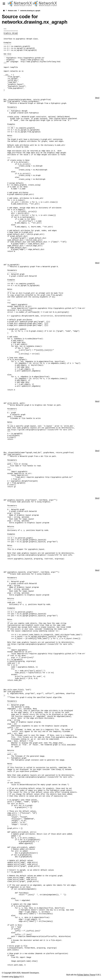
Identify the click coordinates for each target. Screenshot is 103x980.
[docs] (97, 98)
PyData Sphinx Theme (86, 975)
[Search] (100, 4)
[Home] (4, 11)
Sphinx (16, 977)
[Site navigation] (4, 4)
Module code (12, 11)
